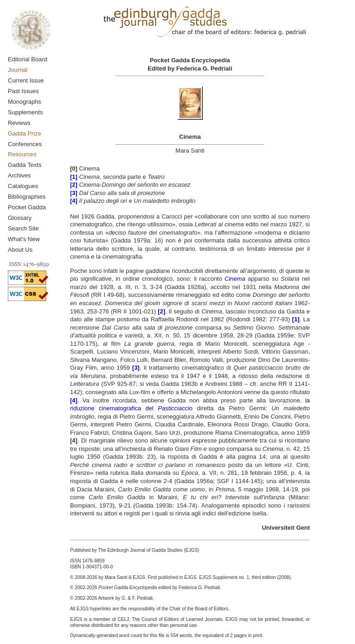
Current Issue (26, 80)
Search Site (23, 228)
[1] (296, 319)
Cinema (235, 279)
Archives (19, 175)
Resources (22, 154)
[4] (74, 400)
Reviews (19, 123)
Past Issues (23, 91)
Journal (18, 70)
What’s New (24, 239)
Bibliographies (27, 197)
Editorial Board (27, 59)
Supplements (25, 112)
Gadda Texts (25, 165)
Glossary (20, 218)
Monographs (24, 102)
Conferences (25, 144)
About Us (20, 250)
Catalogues (23, 186)
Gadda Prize (24, 133)
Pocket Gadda (27, 207)
